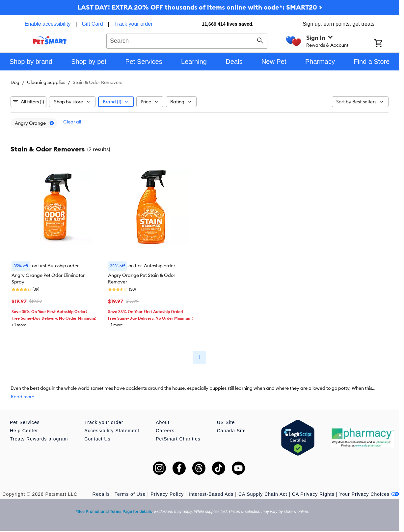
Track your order (134, 24)
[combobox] (187, 40)
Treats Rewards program (39, 439)
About (163, 422)
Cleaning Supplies (46, 82)
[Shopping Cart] (387, 44)
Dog (15, 82)
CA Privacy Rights (313, 494)
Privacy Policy (167, 494)
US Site (226, 422)
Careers (165, 431)
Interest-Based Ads (211, 494)
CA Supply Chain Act (263, 494)
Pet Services (25, 422)
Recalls (101, 494)
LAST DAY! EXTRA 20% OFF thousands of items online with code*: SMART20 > (200, 7)
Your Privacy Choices (369, 494)
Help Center (24, 431)
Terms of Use (130, 494)
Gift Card (93, 24)
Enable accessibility (48, 24)
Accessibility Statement (112, 431)
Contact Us (97, 439)
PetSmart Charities (178, 439)
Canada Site (231, 431)
